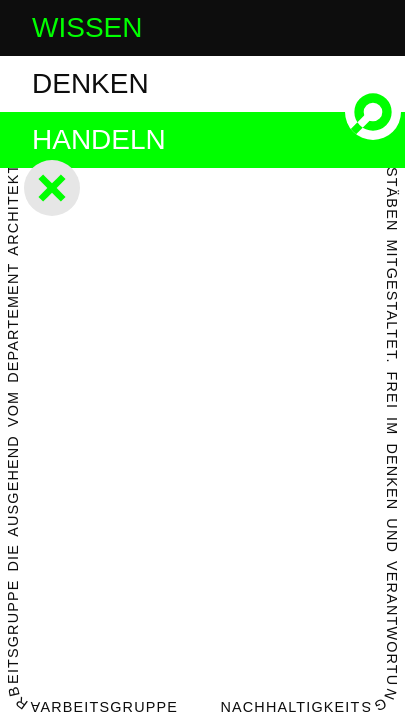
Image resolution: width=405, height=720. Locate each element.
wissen (87, 27)
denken (90, 83)
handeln (99, 139)
